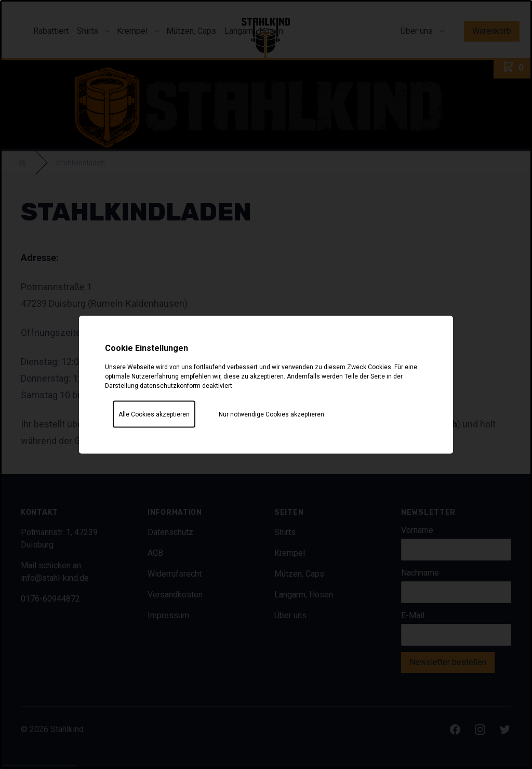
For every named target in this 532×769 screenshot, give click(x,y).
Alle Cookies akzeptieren (154, 414)
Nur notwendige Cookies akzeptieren (271, 414)
